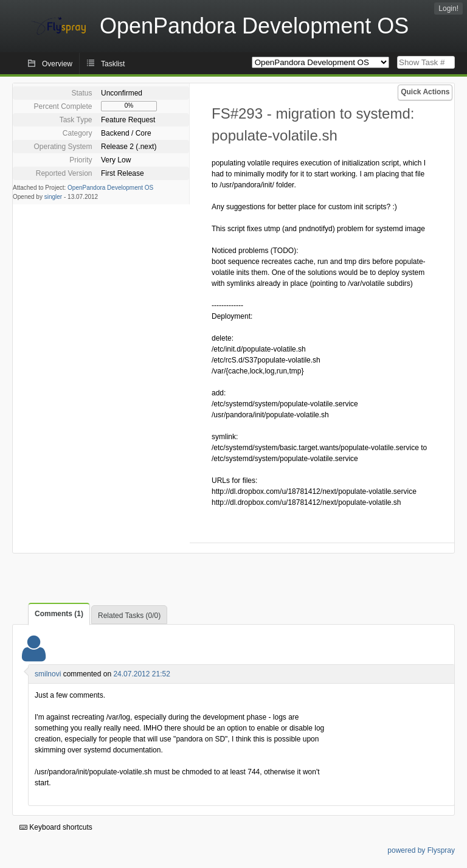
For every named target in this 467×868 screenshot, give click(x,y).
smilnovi (48, 674)
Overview (57, 64)
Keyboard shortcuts (56, 827)
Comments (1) (59, 614)
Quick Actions (425, 92)
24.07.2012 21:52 (141, 674)
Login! (448, 9)
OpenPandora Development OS (110, 188)
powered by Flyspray (421, 850)
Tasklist (113, 64)
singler (53, 197)
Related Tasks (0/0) (129, 616)
